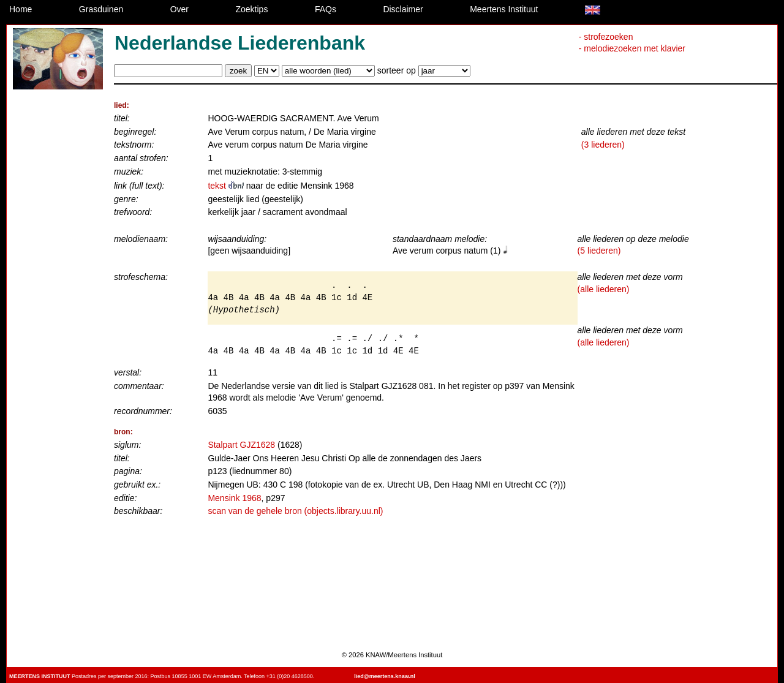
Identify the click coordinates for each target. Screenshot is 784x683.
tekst (227, 186)
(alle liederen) (604, 289)
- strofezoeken (606, 37)
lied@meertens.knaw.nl (384, 676)
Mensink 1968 (234, 498)
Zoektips (252, 9)
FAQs (326, 9)
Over (179, 9)
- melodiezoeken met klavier (632, 48)
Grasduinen (101, 9)
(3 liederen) (603, 145)
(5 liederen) (599, 251)
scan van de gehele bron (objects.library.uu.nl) (295, 511)
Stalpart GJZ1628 (241, 445)
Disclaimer (403, 9)
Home (21, 9)
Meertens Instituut (504, 9)
